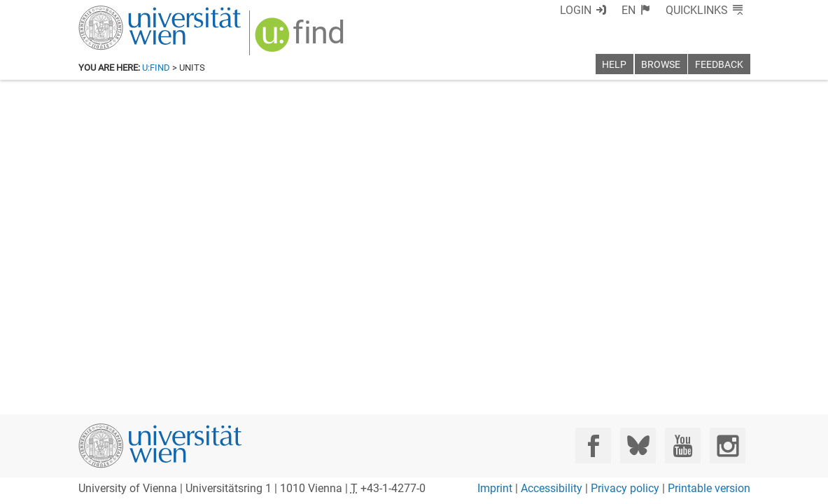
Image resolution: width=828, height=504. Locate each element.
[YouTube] (683, 446)
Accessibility (552, 488)
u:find (156, 68)
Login (576, 10)
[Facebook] (593, 446)
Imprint (495, 488)
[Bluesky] (638, 446)
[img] (301, 40)
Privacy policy (625, 488)
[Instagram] (728, 446)
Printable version (709, 488)
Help (614, 65)
